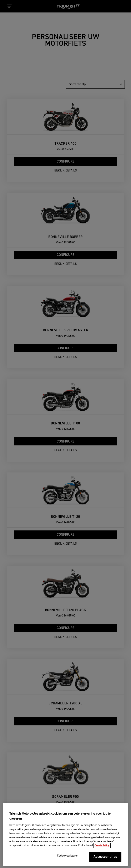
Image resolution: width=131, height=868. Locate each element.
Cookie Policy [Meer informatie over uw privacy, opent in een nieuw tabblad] (102, 861)
